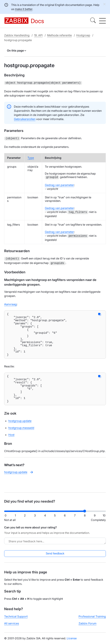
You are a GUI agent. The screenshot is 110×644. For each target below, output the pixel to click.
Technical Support (16, 619)
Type (31, 157)
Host (11, 449)
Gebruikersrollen (25, 119)
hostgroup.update (20, 435)
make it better (24, 9)
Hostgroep (83, 35)
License (72, 641)
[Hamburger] (102, 21)
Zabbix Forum (87, 626)
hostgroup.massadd (21, 442)
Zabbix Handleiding (17, 35)
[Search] (93, 21)
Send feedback (55, 556)
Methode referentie (59, 35)
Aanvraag (10, 303)
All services (12, 626)
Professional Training (92, 619)
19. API (38, 35)
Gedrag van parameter (59, 184)
